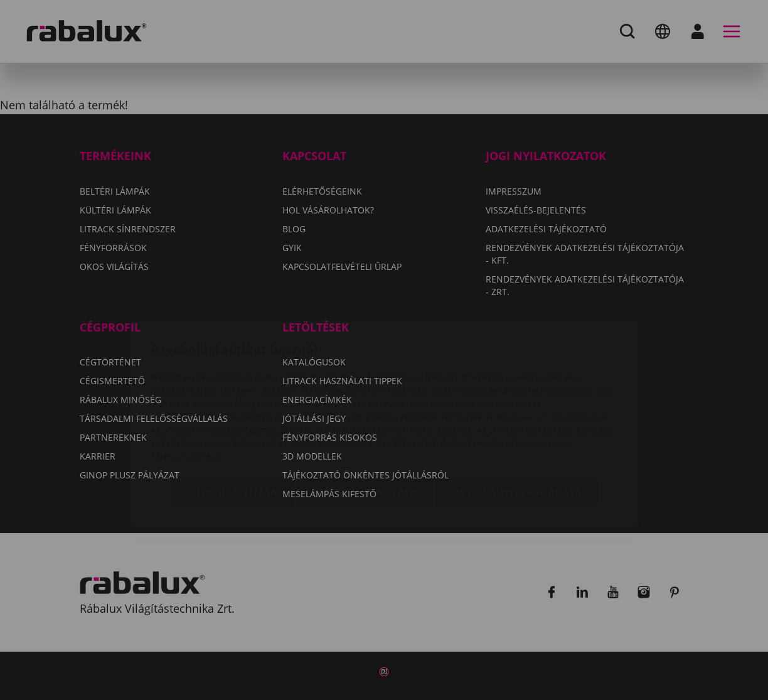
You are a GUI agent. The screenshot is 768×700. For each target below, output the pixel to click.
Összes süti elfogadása (517, 419)
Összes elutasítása (365, 419)
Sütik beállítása (232, 419)
